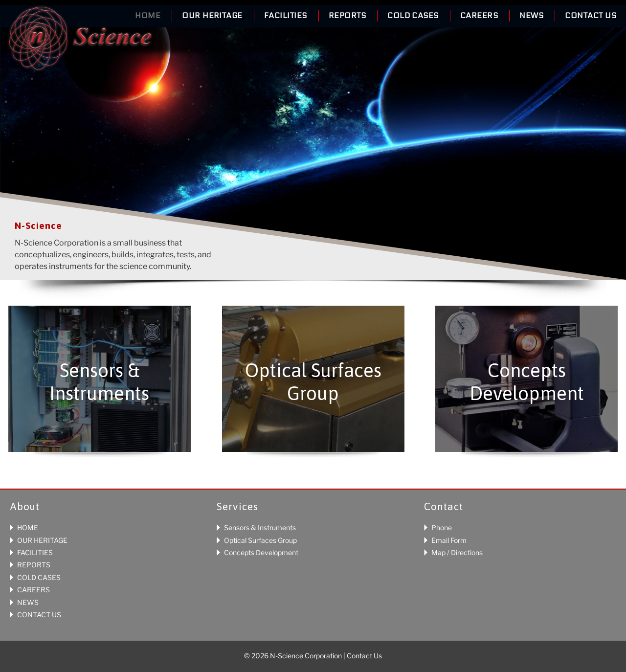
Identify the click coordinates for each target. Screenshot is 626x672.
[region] (313, 152)
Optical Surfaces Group (260, 540)
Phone (442, 527)
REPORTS (34, 565)
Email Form (449, 540)
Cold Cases (413, 15)
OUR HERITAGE (42, 540)
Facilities (286, 15)
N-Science (80, 41)
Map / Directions (457, 552)
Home (148, 15)
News (531, 15)
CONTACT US (39, 615)
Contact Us (591, 15)
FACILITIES (35, 552)
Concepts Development (261, 552)
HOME (28, 527)
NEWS (28, 602)
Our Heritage (212, 15)
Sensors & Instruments (260, 527)
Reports (347, 15)
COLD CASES (39, 577)
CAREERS (34, 590)
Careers (479, 15)
